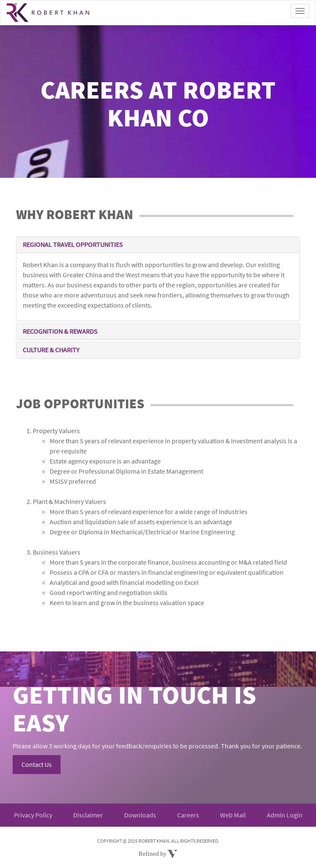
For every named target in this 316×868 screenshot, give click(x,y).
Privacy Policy (33, 815)
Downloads (140, 815)
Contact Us (37, 764)
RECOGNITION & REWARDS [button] (60, 331)
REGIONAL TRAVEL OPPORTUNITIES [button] (73, 244)
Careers (188, 815)
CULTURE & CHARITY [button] (51, 350)
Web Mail (233, 815)
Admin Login (285, 815)
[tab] (158, 245)
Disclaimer (88, 815)
